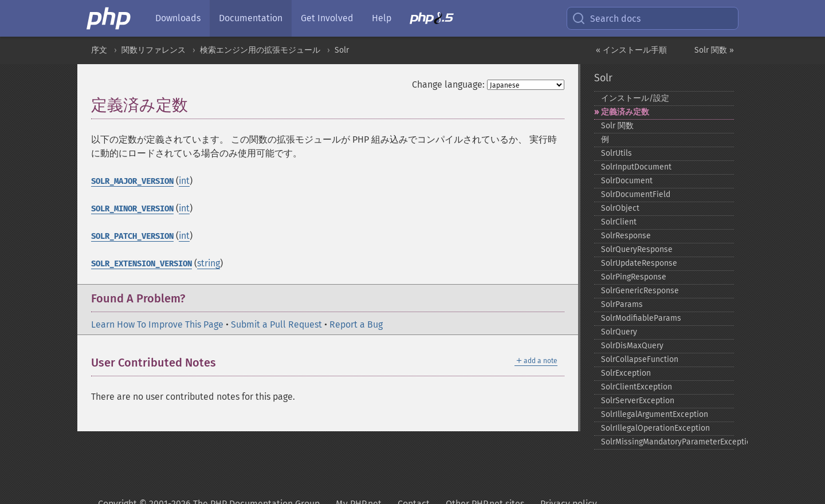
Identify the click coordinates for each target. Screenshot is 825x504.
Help (382, 18)
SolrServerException (638, 401)
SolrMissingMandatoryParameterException (668, 442)
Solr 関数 (617, 126)
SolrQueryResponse (637, 249)
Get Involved (327, 18)
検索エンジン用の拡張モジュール (260, 50)
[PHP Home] (109, 18)
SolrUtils (616, 153)
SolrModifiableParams (641, 318)
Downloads (178, 18)
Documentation (251, 18)
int (184, 181)
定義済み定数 (625, 112)
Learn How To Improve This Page (157, 324)
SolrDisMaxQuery (632, 346)
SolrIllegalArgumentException (655, 414)
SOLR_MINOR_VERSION (132, 209)
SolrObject (620, 208)
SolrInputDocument (636, 167)
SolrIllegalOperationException (655, 428)
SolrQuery (619, 332)
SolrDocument (627, 181)
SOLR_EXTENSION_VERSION (142, 264)
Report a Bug (356, 324)
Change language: (448, 84)
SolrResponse (626, 236)
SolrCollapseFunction (640, 359)
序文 (99, 50)
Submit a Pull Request (276, 324)
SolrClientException (637, 387)
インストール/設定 (635, 98)
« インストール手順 (631, 50)
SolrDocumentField (636, 194)
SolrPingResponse (634, 277)
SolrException (626, 373)
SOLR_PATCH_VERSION (132, 236)
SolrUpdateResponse (639, 263)
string (209, 263)
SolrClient (619, 222)
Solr (342, 50)
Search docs (606, 18)
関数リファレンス (154, 50)
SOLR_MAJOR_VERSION (132, 181)
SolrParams (622, 304)
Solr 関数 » (714, 50)
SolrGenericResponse (640, 291)
